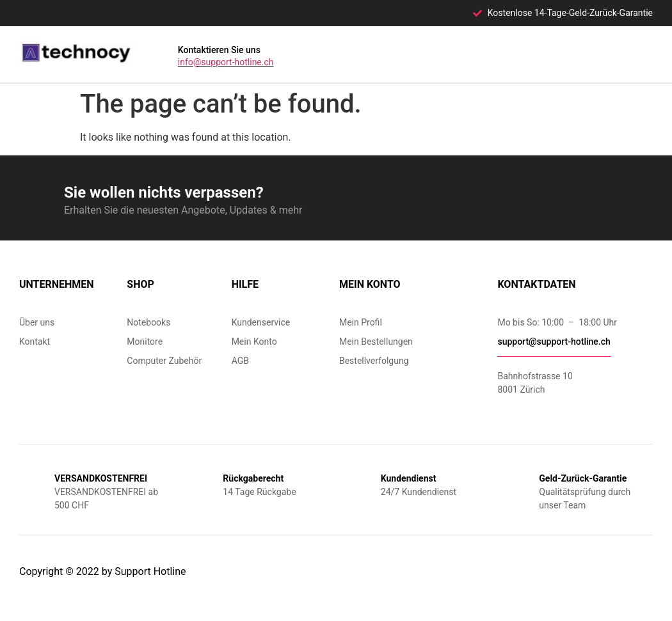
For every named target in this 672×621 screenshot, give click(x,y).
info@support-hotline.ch (226, 62)
